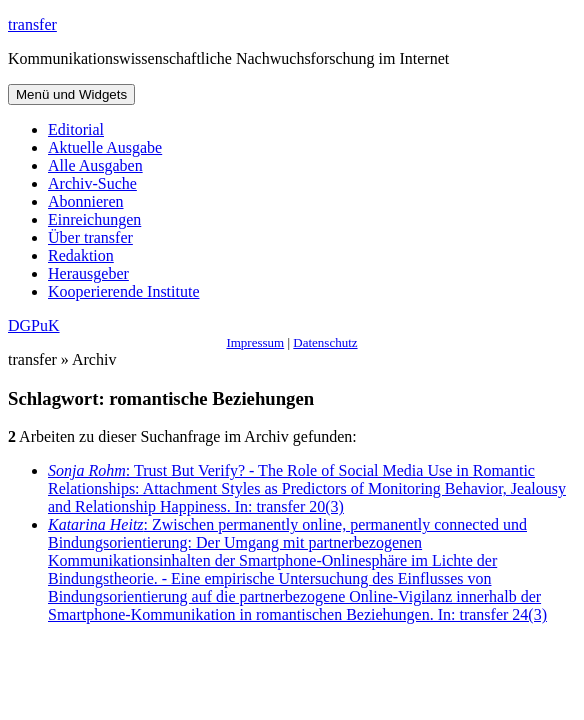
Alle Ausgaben (95, 165)
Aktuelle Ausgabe (105, 147)
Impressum (255, 342)
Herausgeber (88, 273)
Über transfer (90, 237)
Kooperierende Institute (124, 291)
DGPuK (34, 325)
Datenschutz (325, 342)
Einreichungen (94, 219)
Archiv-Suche (92, 183)
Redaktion (81, 255)
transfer (32, 24)
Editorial (76, 129)
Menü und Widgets (71, 94)
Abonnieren (86, 201)
